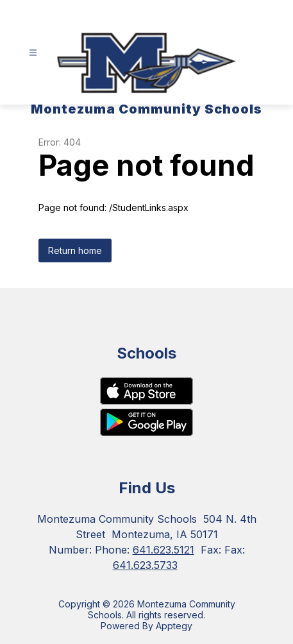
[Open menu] (33, 53)
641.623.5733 (145, 565)
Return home (75, 250)
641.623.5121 (163, 550)
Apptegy (174, 626)
